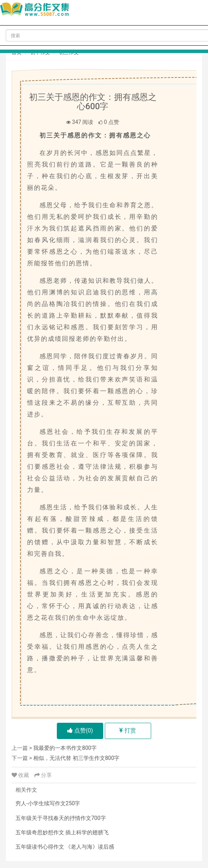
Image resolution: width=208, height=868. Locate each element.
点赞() (80, 730)
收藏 (21, 775)
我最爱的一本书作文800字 (65, 748)
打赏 (128, 730)
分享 (43, 775)
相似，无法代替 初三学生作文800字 (76, 758)
